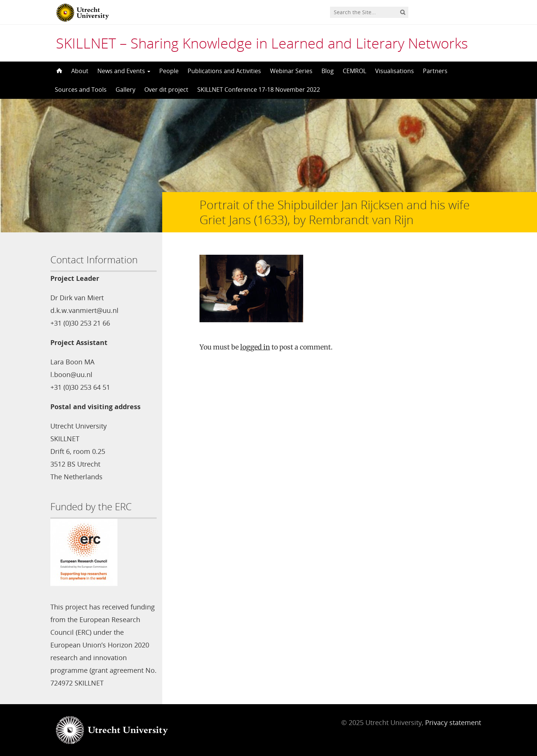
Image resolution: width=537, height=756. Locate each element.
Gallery (125, 90)
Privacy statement (453, 722)
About (80, 71)
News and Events (124, 71)
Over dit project (166, 90)
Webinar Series (291, 71)
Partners (435, 71)
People (169, 71)
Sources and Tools (81, 90)
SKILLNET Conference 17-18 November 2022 (259, 90)
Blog (328, 71)
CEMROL (354, 71)
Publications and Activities (224, 71)
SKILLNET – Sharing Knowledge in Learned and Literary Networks (262, 43)
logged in (255, 347)
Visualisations (395, 71)
